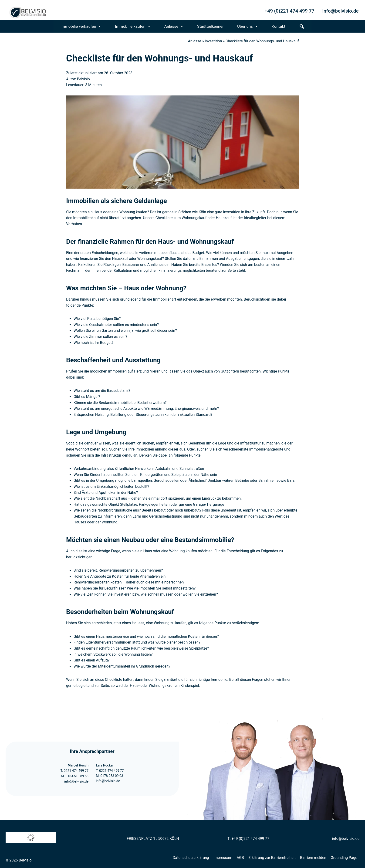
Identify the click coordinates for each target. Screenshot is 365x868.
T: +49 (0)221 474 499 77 (248, 839)
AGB (240, 858)
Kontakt (279, 26)
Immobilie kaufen (133, 26)
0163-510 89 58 (77, 776)
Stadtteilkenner (210, 26)
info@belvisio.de (76, 782)
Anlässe (174, 26)
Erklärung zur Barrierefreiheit (272, 858)
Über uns (248, 26)
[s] (302, 26)
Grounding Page (344, 858)
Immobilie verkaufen (81, 26)
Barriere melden (313, 858)
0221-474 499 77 (76, 771)
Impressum (223, 858)
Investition (213, 41)
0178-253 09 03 (112, 776)
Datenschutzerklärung (191, 858)
